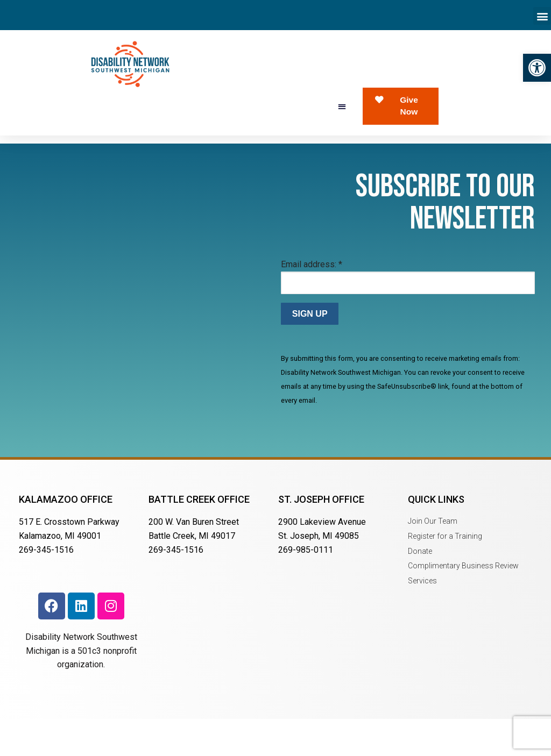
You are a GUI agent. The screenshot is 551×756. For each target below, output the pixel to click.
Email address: (312, 301)
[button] (537, 68)
